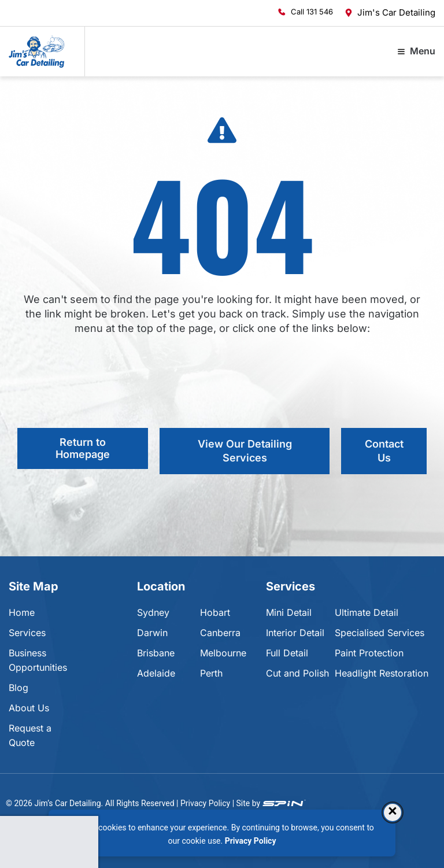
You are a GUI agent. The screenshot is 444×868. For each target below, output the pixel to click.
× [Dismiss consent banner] (393, 812)
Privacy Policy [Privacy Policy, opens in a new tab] (251, 841)
